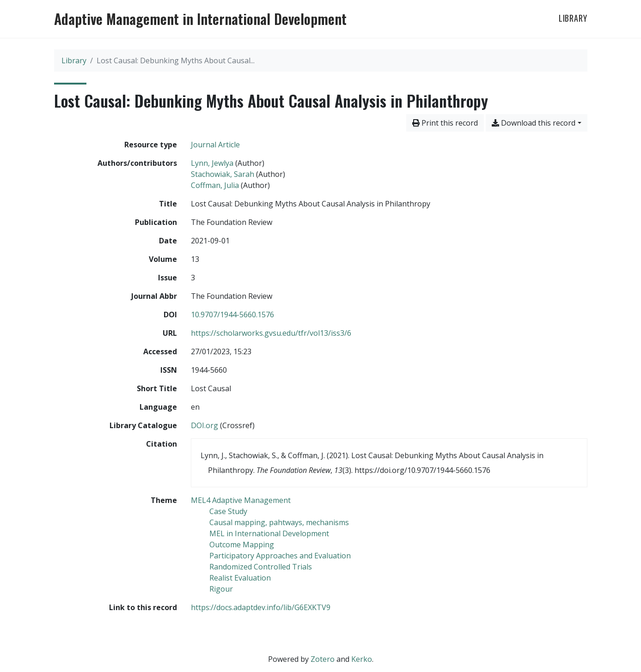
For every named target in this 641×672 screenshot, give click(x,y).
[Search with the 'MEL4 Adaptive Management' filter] (241, 500)
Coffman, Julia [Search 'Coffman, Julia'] (215, 185)
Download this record (534, 123)
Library (573, 18)
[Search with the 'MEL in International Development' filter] (269, 533)
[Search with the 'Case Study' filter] (228, 511)
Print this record (445, 123)
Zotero (323, 659)
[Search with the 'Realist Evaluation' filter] (240, 578)
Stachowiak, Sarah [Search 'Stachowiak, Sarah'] (223, 174)
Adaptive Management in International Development (200, 19)
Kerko (362, 659)
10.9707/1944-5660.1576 (232, 315)
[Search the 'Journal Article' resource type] (215, 145)
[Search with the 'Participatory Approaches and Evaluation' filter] (280, 556)
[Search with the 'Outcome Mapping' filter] (242, 545)
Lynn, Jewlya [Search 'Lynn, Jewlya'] (212, 163)
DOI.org (205, 425)
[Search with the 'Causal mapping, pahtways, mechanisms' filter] (279, 522)
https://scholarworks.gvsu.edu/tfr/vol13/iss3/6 (271, 333)
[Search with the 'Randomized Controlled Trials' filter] (261, 567)
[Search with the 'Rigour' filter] (221, 589)
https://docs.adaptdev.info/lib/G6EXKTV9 (261, 607)
